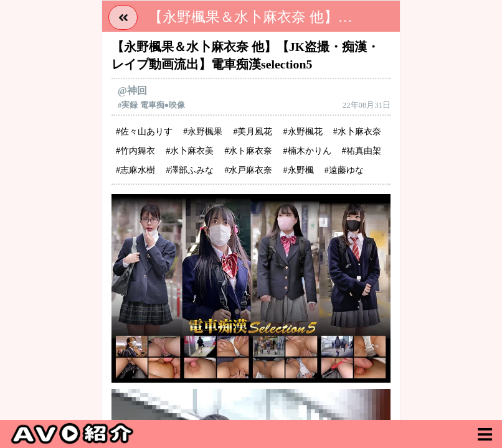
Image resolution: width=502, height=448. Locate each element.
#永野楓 (299, 170)
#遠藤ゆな (344, 170)
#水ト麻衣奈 (248, 151)
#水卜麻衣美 (190, 151)
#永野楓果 (203, 132)
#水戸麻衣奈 (248, 170)
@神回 (132, 91)
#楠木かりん (307, 151)
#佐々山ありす (144, 132)
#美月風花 (253, 132)
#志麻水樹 (135, 170)
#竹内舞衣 (135, 151)
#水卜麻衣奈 (357, 132)
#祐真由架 (362, 151)
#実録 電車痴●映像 (151, 105)
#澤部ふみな (190, 170)
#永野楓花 (303, 132)
